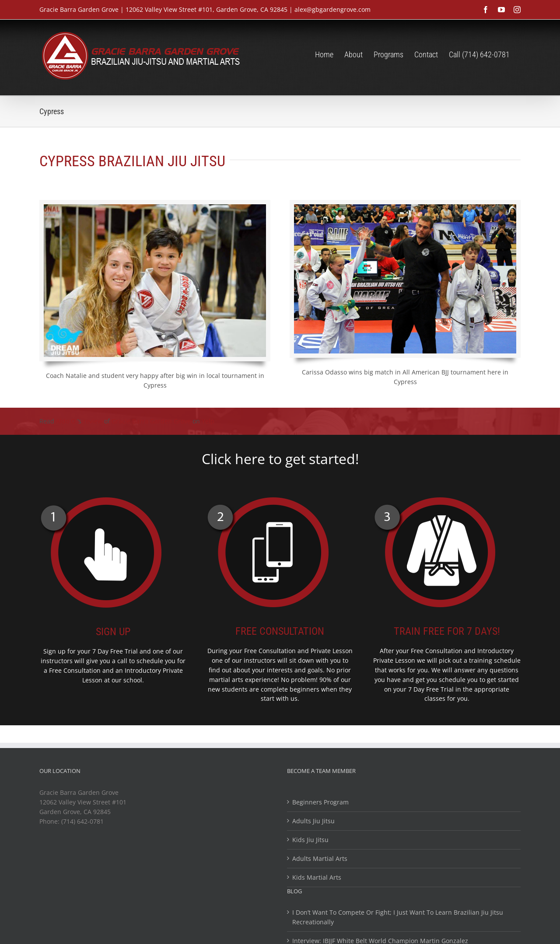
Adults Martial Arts (320, 858)
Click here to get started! (280, 459)
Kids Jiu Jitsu (310, 840)
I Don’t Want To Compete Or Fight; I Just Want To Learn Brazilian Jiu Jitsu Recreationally (398, 917)
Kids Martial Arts (317, 877)
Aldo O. (67, 421)
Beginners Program (320, 802)
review (93, 421)
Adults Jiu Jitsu (313, 821)
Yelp (208, 421)
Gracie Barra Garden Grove (151, 421)
